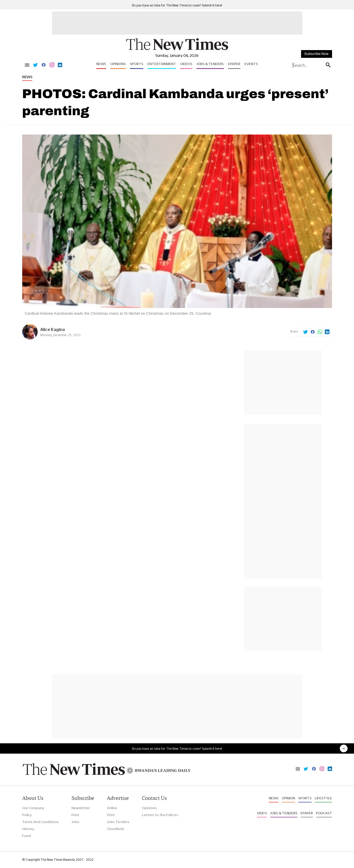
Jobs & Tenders (210, 64)
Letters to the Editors (160, 815)
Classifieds (116, 829)
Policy (27, 815)
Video (262, 813)
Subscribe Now (316, 54)
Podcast (324, 813)
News (101, 64)
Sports (137, 64)
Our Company (33, 808)
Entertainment (162, 64)
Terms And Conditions (41, 822)
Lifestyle (323, 798)
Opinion (288, 798)
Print (75, 815)
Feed (26, 836)
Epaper (234, 64)
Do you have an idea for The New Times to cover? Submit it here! (177, 5)
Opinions (118, 64)
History (28, 829)
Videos (186, 64)
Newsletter (81, 808)
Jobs (75, 822)
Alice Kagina (53, 329)
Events (251, 64)
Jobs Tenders (118, 822)
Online (112, 808)
